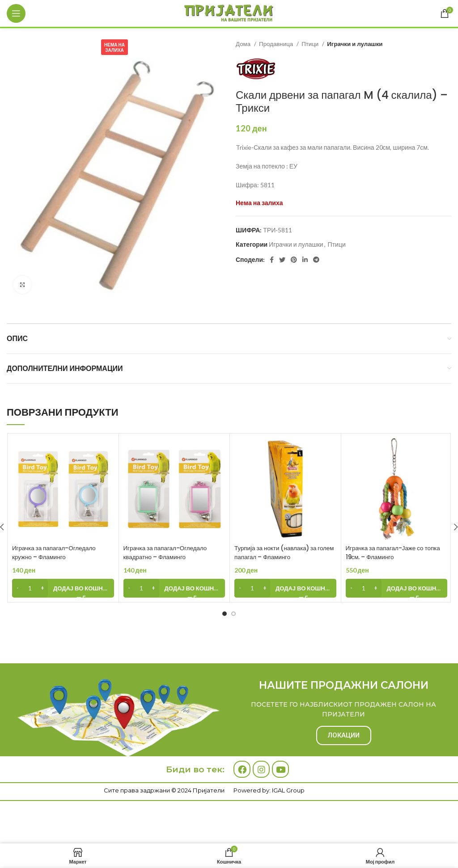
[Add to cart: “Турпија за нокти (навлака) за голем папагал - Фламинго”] (285, 588)
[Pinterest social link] (294, 260)
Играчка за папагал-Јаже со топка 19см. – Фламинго (396, 552)
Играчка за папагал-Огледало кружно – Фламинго (56, 552)
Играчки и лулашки (355, 44)
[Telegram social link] (316, 260)
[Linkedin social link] (305, 260)
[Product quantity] (30, 588)
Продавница (277, 44)
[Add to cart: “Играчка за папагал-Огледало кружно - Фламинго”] (63, 588)
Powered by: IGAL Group (269, 790)
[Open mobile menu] (16, 13)
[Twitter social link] (282, 260)
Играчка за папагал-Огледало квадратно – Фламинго (168, 552)
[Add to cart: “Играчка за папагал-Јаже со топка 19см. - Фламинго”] (397, 588)
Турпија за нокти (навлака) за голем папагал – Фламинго (278, 552)
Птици (311, 44)
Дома (244, 44)
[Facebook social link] (272, 260)
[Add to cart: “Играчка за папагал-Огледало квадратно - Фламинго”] (174, 588)
